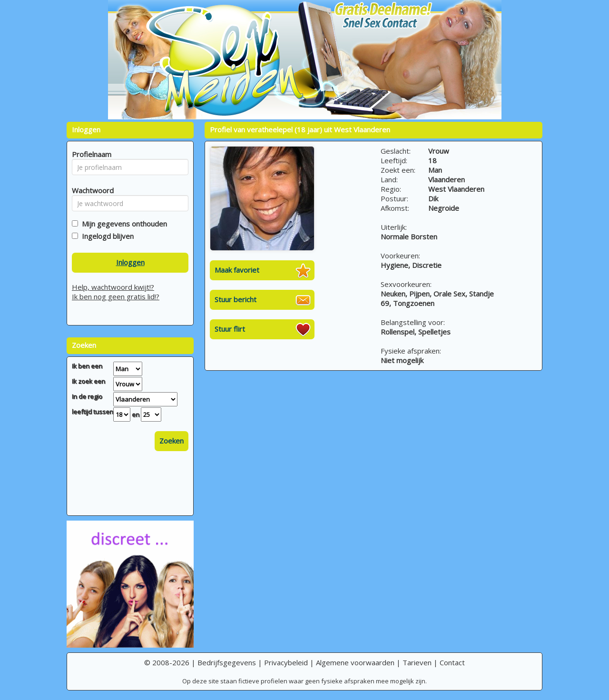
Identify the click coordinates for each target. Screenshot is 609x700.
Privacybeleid (286, 662)
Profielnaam (90, 154)
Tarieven (417, 662)
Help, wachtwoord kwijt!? (113, 287)
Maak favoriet (237, 270)
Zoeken (172, 441)
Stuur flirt (230, 329)
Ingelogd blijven (106, 236)
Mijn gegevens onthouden (123, 224)
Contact (452, 662)
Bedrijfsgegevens (227, 662)
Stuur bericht (236, 299)
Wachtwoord (90, 190)
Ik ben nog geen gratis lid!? (116, 296)
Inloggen (130, 262)
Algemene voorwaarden (355, 662)
